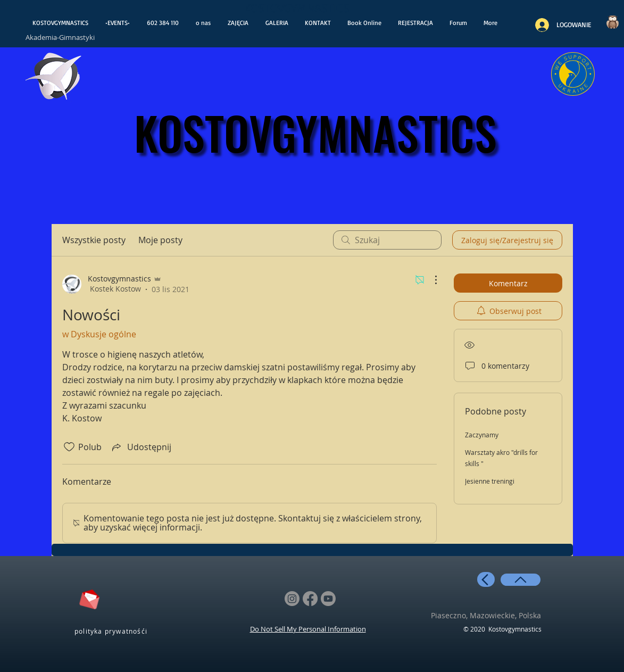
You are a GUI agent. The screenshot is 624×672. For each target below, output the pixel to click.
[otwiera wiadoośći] (55, 79)
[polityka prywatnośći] (112, 631)
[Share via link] (141, 447)
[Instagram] (292, 599)
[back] (486, 579)
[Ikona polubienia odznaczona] (69, 447)
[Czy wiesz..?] (613, 22)
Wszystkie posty (94, 240)
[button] (416, 23)
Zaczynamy (482, 435)
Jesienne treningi (490, 481)
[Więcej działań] (430, 280)
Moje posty (160, 240)
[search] (387, 240)
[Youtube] (328, 599)
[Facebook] (310, 599)
